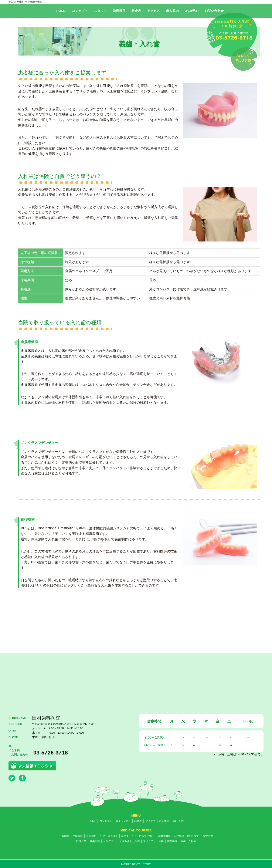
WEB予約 (192, 11)
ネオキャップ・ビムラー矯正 (138, 836)
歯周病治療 (164, 836)
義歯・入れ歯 (188, 841)
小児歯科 (91, 836)
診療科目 (119, 11)
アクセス (153, 11)
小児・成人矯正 (109, 836)
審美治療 (95, 841)
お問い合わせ (214, 11)
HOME (61, 11)
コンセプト (80, 11)
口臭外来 (81, 841)
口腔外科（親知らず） (187, 836)
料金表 (136, 11)
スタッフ (100, 11)
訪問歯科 (172, 841)
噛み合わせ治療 (131, 841)
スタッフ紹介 (123, 821)
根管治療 (208, 836)
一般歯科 (64, 836)
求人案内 (172, 11)
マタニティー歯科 (153, 841)
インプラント (111, 841)
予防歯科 (78, 836)
